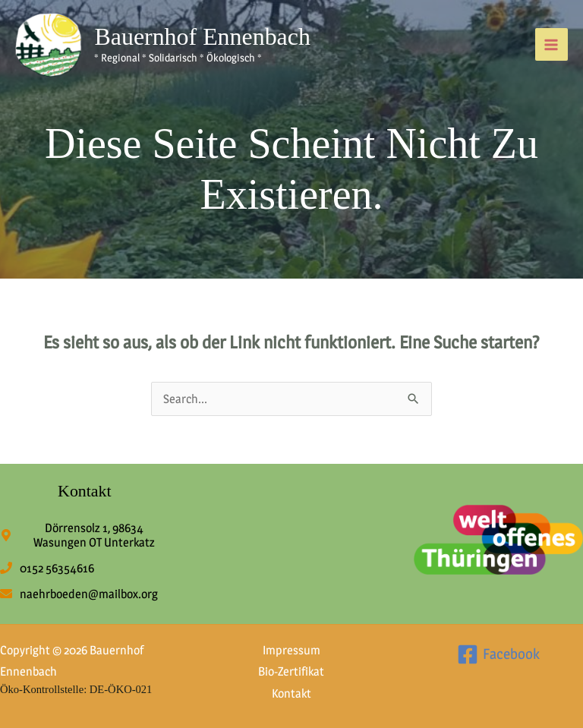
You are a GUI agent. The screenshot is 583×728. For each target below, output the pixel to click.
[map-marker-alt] (85, 535)
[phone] (47, 568)
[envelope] (79, 594)
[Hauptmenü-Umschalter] (551, 44)
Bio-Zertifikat (291, 671)
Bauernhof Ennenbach (203, 37)
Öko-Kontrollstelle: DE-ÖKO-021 (76, 689)
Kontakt (291, 693)
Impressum (291, 650)
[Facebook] (499, 654)
